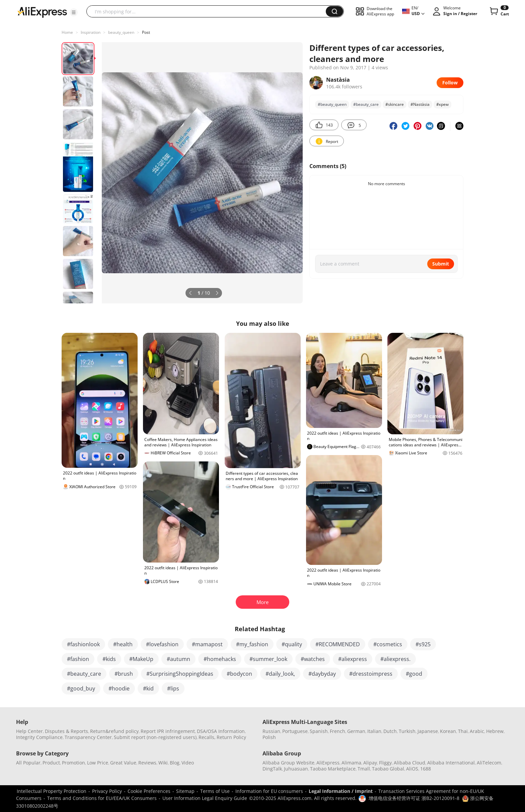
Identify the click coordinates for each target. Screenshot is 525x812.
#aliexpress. (395, 659)
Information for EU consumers (269, 791)
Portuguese (295, 731)
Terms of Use (215, 791)
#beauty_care (366, 104)
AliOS (412, 769)
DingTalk (272, 769)
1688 (426, 769)
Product (51, 763)
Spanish (319, 731)
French (337, 731)
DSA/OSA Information (221, 731)
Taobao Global (388, 769)
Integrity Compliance (39, 737)
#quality (292, 644)
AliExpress (328, 763)
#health (123, 644)
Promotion (73, 763)
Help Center (29, 731)
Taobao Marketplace (333, 769)
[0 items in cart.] (499, 11)
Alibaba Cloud (409, 763)
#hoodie (119, 688)
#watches (313, 659)
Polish (269, 737)
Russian (271, 731)
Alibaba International (451, 763)
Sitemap (185, 791)
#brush (124, 674)
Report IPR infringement (168, 731)
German (356, 731)
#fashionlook (83, 644)
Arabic (477, 731)
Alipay (370, 763)
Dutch (390, 731)
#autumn (178, 659)
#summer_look (268, 659)
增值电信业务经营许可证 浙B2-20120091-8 (414, 798)
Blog (175, 763)
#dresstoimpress (371, 674)
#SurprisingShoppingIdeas (180, 674)
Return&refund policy (114, 731)
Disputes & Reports (66, 731)
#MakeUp (141, 659)
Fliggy (385, 763)
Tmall (364, 769)
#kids (109, 659)
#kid (148, 688)
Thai (463, 731)
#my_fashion (252, 644)
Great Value (123, 763)
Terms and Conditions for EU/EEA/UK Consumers (102, 798)
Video (188, 763)
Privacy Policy (107, 791)
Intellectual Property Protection (52, 791)
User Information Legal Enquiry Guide (205, 798)
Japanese (428, 731)
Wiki (163, 763)
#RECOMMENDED (338, 644)
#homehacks (220, 659)
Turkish (407, 731)
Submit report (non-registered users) (155, 737)
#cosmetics (388, 644)
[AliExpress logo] (42, 12)
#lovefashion (162, 644)
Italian (374, 731)
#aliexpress (353, 659)
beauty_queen (121, 32)
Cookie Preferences (149, 791)
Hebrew (495, 731)
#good (414, 674)
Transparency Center (88, 737)
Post (146, 32)
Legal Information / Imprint (341, 791)
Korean (448, 731)
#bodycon (239, 674)
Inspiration (91, 32)
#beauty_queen (332, 104)
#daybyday (322, 674)
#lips (173, 688)
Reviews (147, 763)
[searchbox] (209, 11)
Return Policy (231, 737)
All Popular (28, 763)
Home (67, 32)
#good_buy (81, 688)
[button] (74, 12)
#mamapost (207, 644)
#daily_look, (280, 674)
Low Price (98, 763)
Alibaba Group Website (288, 763)
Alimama (351, 763)
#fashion (78, 659)
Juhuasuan (296, 769)
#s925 (423, 644)
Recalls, (207, 737)
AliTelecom (489, 763)
